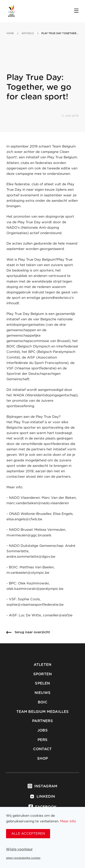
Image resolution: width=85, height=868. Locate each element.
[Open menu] (76, 11)
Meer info (68, 821)
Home (10, 33)
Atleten (42, 665)
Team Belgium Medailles (43, 712)
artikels (28, 33)
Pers (43, 740)
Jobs (42, 731)
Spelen (42, 684)
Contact (42, 749)
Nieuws (42, 693)
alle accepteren (28, 834)
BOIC (43, 702)
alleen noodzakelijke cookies (23, 858)
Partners (42, 721)
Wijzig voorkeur (19, 849)
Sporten (42, 674)
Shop (43, 759)
